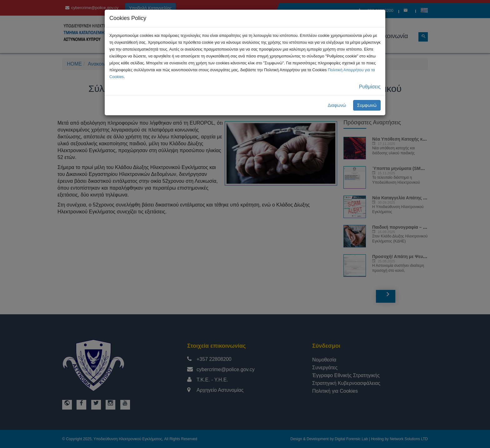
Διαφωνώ (337, 105)
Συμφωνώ (367, 105)
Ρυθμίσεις (370, 87)
